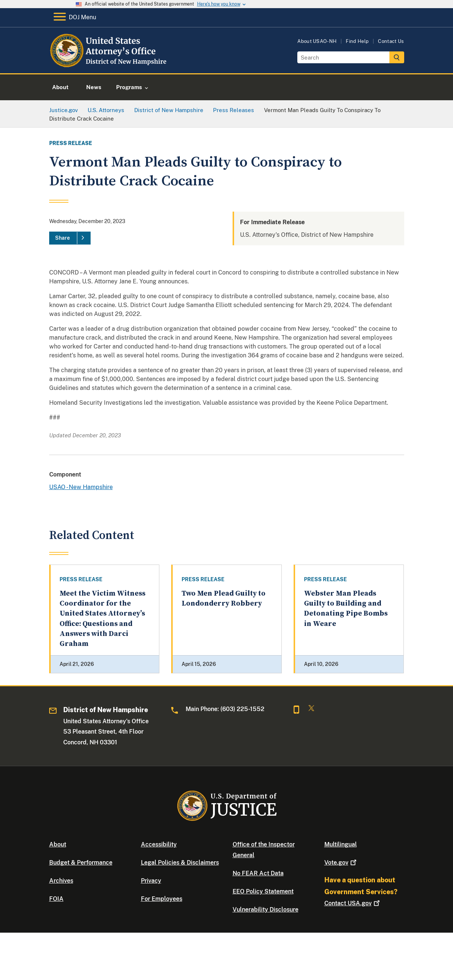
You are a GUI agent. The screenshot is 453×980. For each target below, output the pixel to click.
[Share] (70, 238)
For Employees (162, 899)
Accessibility (159, 844)
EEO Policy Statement (263, 891)
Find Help (357, 41)
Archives (61, 881)
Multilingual (341, 844)
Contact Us (391, 41)
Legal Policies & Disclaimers (180, 863)
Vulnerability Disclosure (266, 910)
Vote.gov (341, 863)
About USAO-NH (317, 41)
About (58, 844)
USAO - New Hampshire (81, 487)
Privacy (151, 881)
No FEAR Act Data (258, 873)
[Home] (109, 65)
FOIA (56, 899)
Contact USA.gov (353, 903)
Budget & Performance (81, 863)
